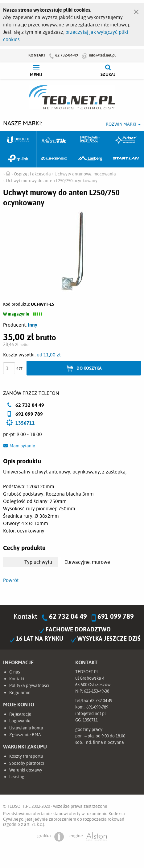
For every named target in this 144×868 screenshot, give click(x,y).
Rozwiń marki (121, 124)
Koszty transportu (26, 756)
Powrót (11, 580)
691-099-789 (97, 707)
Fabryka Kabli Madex (90, 140)
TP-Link (18, 159)
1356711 (25, 423)
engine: (88, 837)
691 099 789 (116, 616)
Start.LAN (126, 159)
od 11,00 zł (49, 355)
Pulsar (126, 140)
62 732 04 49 (68, 616)
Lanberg (90, 159)
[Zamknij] (136, 10)
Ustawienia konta (26, 728)
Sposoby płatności (27, 763)
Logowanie (20, 721)
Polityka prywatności (29, 685)
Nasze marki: (23, 123)
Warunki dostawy (26, 770)
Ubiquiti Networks (18, 140)
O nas (15, 672)
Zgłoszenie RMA (25, 735)
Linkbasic (54, 159)
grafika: (51, 837)
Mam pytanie (22, 446)
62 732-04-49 (67, 55)
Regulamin (20, 693)
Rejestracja (20, 714)
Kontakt (37, 55)
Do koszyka (89, 368)
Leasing (17, 777)
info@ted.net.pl (102, 55)
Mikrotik (54, 140)
